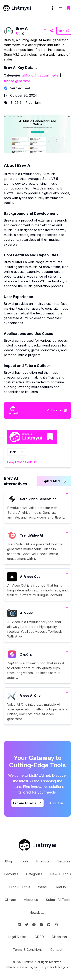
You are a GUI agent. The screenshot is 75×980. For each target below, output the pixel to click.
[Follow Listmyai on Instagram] (56, 925)
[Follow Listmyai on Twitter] (26, 925)
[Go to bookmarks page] (68, 8)
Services (64, 861)
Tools (24, 861)
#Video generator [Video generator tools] (17, 81)
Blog (8, 861)
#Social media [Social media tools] (48, 75)
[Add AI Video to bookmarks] (67, 609)
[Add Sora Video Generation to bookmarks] (67, 495)
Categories (34, 874)
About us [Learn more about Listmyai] (56, 803)
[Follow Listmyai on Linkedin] (19, 925)
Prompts (43, 861)
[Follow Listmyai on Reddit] (49, 925)
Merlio (61, 887)
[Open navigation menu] (61, 8)
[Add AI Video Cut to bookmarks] (67, 573)
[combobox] (17, 452)
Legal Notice (17, 937)
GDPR (39, 937)
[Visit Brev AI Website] (51, 31)
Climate (10, 900)
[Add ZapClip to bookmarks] (67, 650)
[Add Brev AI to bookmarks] (45, 31)
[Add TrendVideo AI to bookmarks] (67, 531)
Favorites (11, 874)
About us (31, 900)
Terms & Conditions (28, 950)
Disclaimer (60, 937)
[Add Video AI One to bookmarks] (67, 692)
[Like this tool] (18, 34)
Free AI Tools (20, 887)
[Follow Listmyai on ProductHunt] (41, 925)
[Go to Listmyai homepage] (38, 845)
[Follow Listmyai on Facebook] (34, 925)
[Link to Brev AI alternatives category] (54, 481)
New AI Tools (61, 874)
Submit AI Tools (58, 900)
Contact (56, 950)
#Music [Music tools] (28, 75)
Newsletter (38, 913)
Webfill (43, 887)
